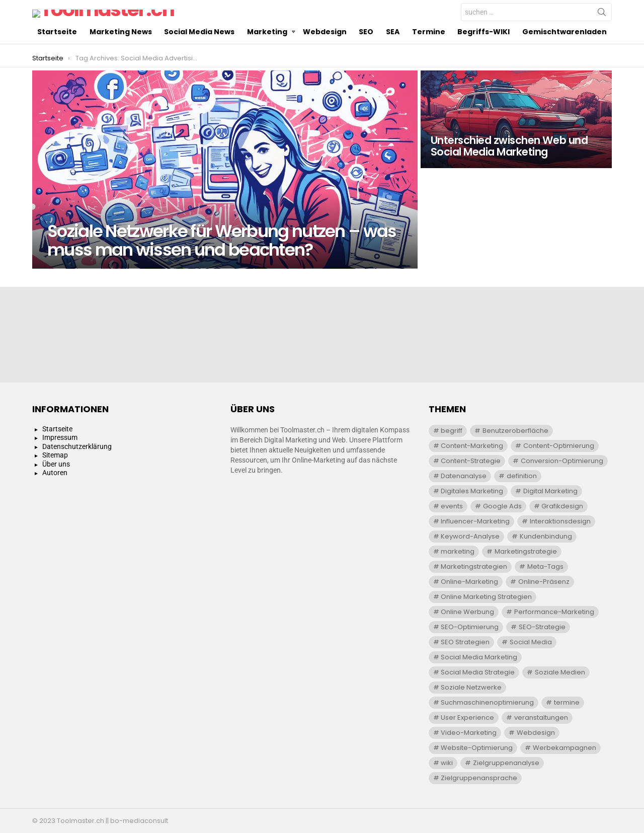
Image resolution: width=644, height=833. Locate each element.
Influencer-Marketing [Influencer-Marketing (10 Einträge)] (475, 521)
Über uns (56, 464)
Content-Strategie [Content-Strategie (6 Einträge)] (471, 461)
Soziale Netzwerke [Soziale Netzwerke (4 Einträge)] (471, 687)
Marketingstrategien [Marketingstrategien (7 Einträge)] (474, 566)
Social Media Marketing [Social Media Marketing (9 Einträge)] (479, 657)
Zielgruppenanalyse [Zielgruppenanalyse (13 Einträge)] (506, 763)
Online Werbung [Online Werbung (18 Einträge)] (467, 612)
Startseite (57, 52)
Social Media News (199, 52)
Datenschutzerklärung (77, 446)
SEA (393, 52)
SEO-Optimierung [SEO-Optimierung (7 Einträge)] (470, 627)
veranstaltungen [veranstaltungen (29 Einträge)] (541, 717)
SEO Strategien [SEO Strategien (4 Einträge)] (465, 642)
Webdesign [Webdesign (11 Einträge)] (536, 733)
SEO (366, 52)
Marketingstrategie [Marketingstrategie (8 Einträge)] (526, 551)
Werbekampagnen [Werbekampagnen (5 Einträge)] (565, 748)
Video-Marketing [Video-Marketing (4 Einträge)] (469, 733)
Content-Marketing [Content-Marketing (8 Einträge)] (472, 446)
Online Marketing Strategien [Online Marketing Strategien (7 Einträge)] (486, 597)
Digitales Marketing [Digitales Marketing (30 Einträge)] (472, 491)
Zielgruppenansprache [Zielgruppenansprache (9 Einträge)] (479, 778)
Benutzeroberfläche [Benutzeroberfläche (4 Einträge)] (515, 431)
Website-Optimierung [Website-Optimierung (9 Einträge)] (477, 748)
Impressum (60, 437)
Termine (429, 52)
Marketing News (121, 52)
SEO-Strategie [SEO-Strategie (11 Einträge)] (542, 627)
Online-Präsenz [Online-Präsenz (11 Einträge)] (544, 582)
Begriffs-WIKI (484, 52)
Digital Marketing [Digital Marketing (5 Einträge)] (550, 491)
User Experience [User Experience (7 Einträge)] (467, 717)
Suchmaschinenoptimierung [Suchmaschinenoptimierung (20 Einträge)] (487, 702)
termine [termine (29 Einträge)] (567, 702)
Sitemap (55, 455)
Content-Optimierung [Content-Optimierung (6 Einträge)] (559, 446)
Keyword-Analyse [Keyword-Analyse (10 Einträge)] (470, 536)
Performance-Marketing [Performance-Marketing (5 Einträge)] (554, 612)
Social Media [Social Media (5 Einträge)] (531, 642)
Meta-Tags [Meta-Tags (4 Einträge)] (545, 566)
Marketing (267, 52)
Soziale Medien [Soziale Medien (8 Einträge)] (560, 672)
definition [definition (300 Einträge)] (522, 476)
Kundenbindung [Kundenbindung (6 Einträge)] (546, 536)
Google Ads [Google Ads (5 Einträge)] (502, 506)
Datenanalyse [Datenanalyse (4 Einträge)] (464, 476)
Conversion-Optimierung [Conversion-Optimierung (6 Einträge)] (562, 461)
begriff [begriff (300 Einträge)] (452, 431)
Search (602, 24)
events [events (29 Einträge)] (452, 506)
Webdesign (325, 52)
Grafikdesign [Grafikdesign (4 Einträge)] (562, 506)
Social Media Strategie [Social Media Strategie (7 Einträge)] (478, 672)
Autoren (55, 473)
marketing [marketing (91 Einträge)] (458, 551)
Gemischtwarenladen (565, 52)
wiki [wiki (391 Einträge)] (447, 763)
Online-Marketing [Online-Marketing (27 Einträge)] (469, 582)
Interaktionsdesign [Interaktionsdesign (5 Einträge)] (560, 521)
